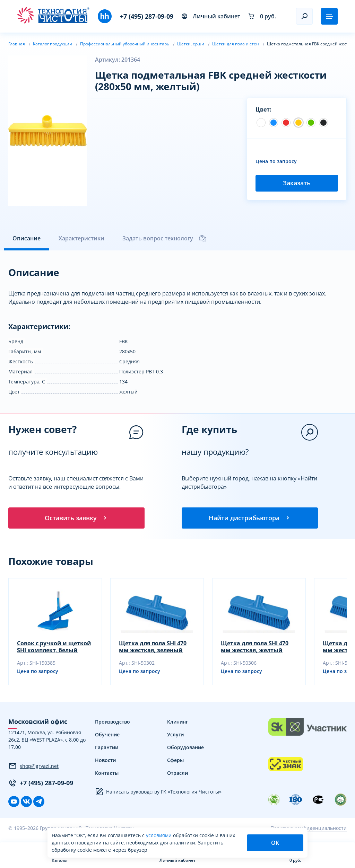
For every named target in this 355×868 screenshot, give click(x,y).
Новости (105, 761)
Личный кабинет (211, 16)
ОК (275, 843)
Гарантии (107, 748)
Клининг (177, 723)
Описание (27, 238)
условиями (159, 835)
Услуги (175, 736)
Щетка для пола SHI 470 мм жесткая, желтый (255, 648)
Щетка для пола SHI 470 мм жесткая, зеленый (153, 648)
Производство (112, 723)
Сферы (175, 761)
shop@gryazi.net (33, 767)
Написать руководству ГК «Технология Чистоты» (158, 793)
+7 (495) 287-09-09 (147, 16)
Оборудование (185, 748)
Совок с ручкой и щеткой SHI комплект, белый (54, 648)
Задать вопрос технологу (165, 238)
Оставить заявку (76, 518)
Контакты (107, 774)
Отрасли (177, 774)
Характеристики (81, 238)
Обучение (107, 736)
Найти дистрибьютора (250, 518)
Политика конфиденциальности (309, 829)
